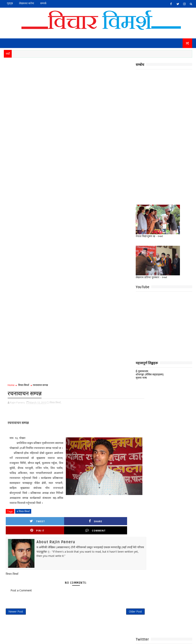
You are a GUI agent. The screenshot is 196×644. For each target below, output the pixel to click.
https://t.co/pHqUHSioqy (98, 351)
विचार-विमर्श (24, 65)
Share (56, 206)
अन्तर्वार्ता (86, 495)
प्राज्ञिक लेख (117, 508)
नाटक (125, 502)
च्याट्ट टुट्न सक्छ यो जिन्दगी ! (113, 427)
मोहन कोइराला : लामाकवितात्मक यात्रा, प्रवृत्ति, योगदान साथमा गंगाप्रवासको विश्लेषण (115, 446)
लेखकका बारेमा (27, 3)
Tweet (24, 206)
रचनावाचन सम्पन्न (18, 103)
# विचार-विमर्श (23, 196)
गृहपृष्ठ (10, 3)
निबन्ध (84, 508)
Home (11, 65)
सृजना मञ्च (141, 378)
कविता (84, 502)
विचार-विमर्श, (56, 82)
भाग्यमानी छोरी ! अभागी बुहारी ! (114, 396)
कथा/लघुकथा (115, 495)
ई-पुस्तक (99, 495)
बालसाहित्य (87, 514)
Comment (120, 206)
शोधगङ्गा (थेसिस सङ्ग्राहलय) (150, 375)
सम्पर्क (43, 3)
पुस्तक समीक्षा (99, 508)
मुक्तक (100, 514)
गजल (95, 502)
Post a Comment (21, 266)
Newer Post (16, 288)
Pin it (88, 206)
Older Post (123, 288)
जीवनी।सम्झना (110, 502)
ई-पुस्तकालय (142, 372)
